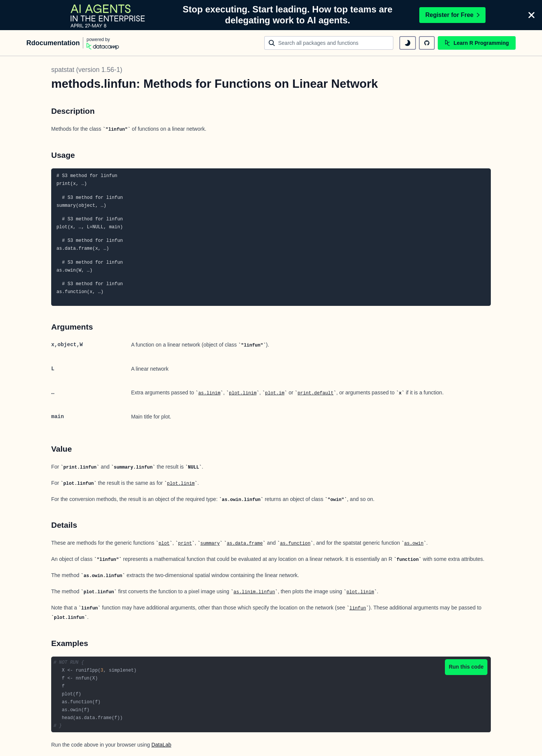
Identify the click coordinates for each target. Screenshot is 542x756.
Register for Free (452, 15)
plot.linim (243, 393)
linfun (358, 608)
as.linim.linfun (254, 592)
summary (210, 544)
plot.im (275, 393)
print (185, 544)
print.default (315, 393)
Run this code (466, 667)
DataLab (161, 745)
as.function (295, 544)
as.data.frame (245, 544)
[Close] (531, 15)
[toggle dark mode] (408, 43)
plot (164, 544)
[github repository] (427, 43)
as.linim (209, 393)
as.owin (414, 544)
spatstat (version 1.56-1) (87, 70)
